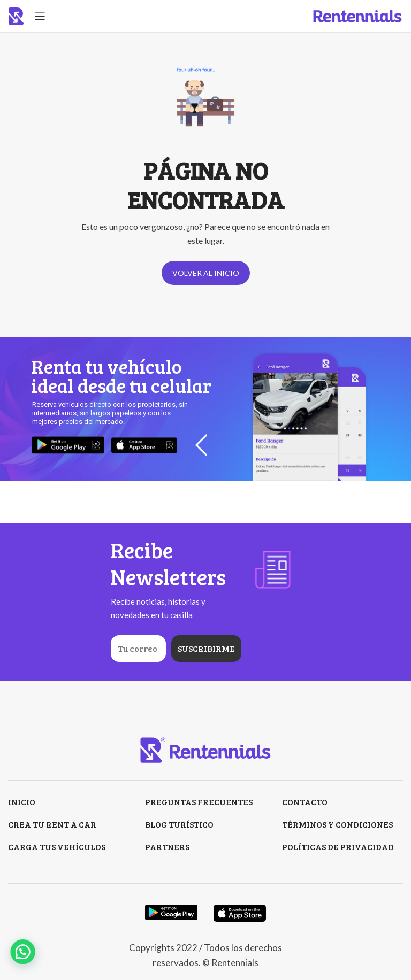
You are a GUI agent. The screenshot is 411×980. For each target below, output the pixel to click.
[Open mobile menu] (40, 16)
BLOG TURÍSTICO (179, 824)
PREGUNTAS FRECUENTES (199, 802)
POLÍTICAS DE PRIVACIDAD (338, 847)
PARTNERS (167, 847)
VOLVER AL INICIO (206, 273)
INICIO (22, 802)
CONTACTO (305, 802)
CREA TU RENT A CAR (52, 824)
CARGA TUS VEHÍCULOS (57, 847)
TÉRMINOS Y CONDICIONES (337, 824)
